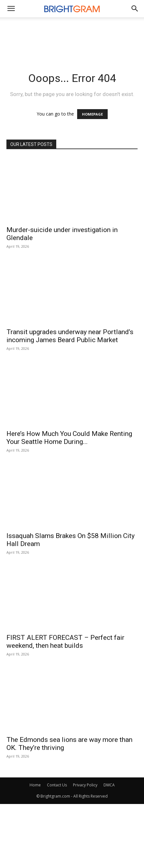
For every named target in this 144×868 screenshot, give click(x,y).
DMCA (109, 785)
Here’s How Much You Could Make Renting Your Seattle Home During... (69, 438)
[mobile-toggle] (11, 9)
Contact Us (57, 785)
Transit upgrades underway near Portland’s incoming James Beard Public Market (70, 336)
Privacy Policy (85, 785)
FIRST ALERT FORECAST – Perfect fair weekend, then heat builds (65, 642)
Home (35, 785)
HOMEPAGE (92, 114)
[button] (135, 9)
